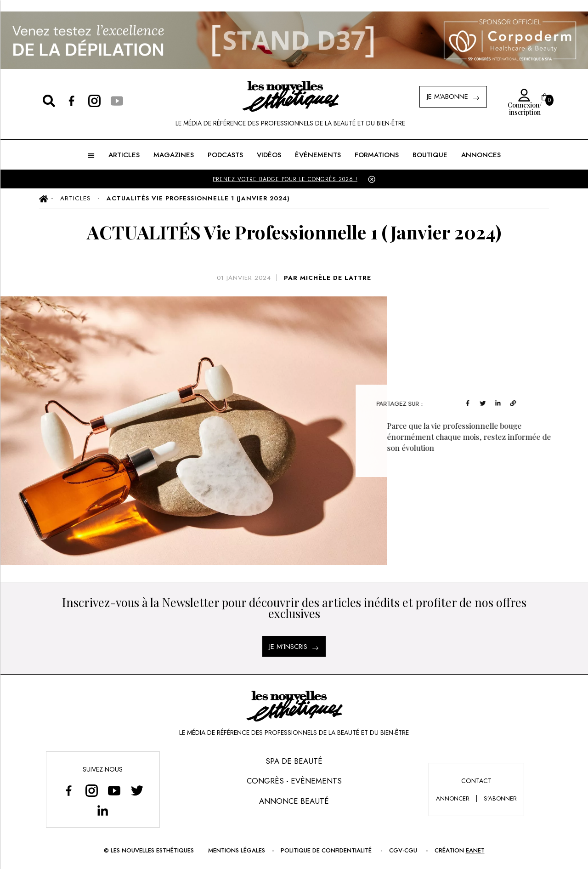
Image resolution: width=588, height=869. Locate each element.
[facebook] (500, 402)
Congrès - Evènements (294, 781)
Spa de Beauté (294, 761)
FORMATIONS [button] (377, 155)
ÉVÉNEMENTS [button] (318, 155)
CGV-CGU (404, 850)
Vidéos (269, 155)
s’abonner (500, 798)
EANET (475, 850)
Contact (476, 781)
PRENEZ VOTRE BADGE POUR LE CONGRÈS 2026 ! (285, 179)
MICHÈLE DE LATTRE (336, 278)
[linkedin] (531, 402)
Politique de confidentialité (327, 850)
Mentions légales (237, 850)
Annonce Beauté (294, 801)
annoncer (453, 798)
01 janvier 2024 (244, 278)
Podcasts (225, 155)
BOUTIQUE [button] (430, 155)
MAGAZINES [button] (174, 155)
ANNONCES (481, 155)
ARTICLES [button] (124, 155)
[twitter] (516, 402)
